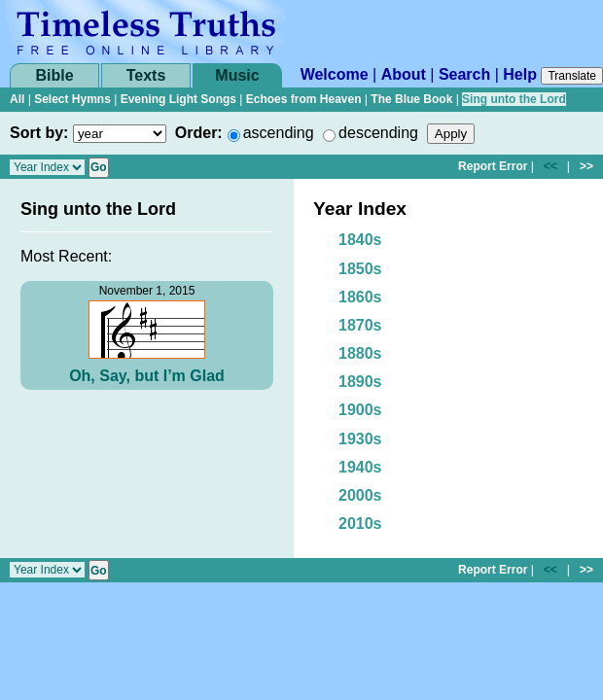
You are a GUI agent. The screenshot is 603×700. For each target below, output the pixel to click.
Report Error (493, 166)
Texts (146, 75)
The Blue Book (411, 99)
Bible (54, 75)
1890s (360, 382)
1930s (360, 439)
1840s (360, 240)
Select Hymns (72, 99)
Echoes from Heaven (304, 99)
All (17, 99)
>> (586, 166)
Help (520, 74)
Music (237, 75)
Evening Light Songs (178, 99)
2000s (360, 495)
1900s (360, 410)
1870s (360, 325)
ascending (279, 133)
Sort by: (39, 133)
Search (464, 74)
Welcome (335, 74)
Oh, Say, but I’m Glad (147, 376)
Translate (572, 76)
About (404, 74)
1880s (360, 353)
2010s (360, 524)
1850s (360, 269)
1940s (360, 467)
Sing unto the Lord (514, 99)
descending (378, 133)
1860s (360, 297)
